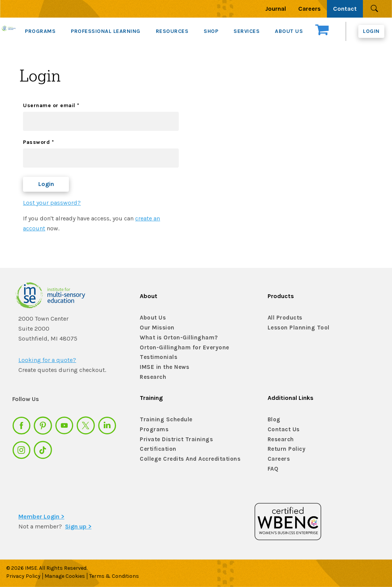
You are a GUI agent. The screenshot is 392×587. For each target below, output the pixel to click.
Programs (153, 430)
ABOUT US (289, 31)
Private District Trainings (173, 439)
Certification (157, 449)
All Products (284, 318)
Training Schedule (163, 420)
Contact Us (283, 430)
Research (152, 377)
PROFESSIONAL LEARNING (106, 31)
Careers (310, 9)
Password (38, 142)
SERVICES (247, 31)
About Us (152, 318)
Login (371, 31)
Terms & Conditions (119, 576)
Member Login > (41, 516)
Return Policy (286, 449)
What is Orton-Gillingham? (176, 338)
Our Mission (156, 328)
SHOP (211, 31)
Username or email (51, 105)
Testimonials (157, 357)
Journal (276, 9)
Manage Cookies (67, 576)
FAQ (273, 469)
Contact (345, 9)
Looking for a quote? (47, 360)
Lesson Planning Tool (296, 328)
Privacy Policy (23, 576)
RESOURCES (172, 31)
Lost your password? (52, 203)
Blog (274, 420)
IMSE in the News (162, 367)
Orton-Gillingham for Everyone (180, 348)
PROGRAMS (40, 31)
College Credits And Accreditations (186, 459)
